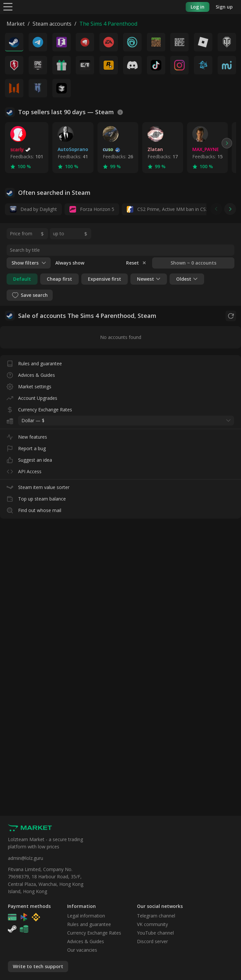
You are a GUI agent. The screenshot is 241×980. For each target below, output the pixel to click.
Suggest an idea (29, 459)
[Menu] (8, 6)
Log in (198, 7)
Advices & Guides (31, 374)
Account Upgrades (32, 397)
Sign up (224, 7)
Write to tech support (38, 966)
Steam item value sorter (38, 486)
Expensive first (105, 279)
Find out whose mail (34, 509)
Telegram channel (156, 916)
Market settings (29, 385)
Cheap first (59, 279)
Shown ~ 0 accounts (193, 263)
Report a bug (26, 447)
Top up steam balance (36, 497)
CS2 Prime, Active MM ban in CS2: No (172, 209)
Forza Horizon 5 (92, 209)
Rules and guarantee (34, 362)
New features (27, 436)
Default (22, 279)
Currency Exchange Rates (39, 408)
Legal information (86, 916)
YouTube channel (155, 933)
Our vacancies (82, 950)
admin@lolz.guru (26, 858)
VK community (152, 924)
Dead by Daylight (33, 209)
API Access (24, 470)
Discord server (152, 941)
